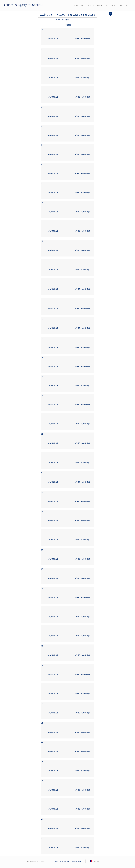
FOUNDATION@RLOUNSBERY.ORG (68, 861)
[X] (111, 14)
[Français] (96, 861)
